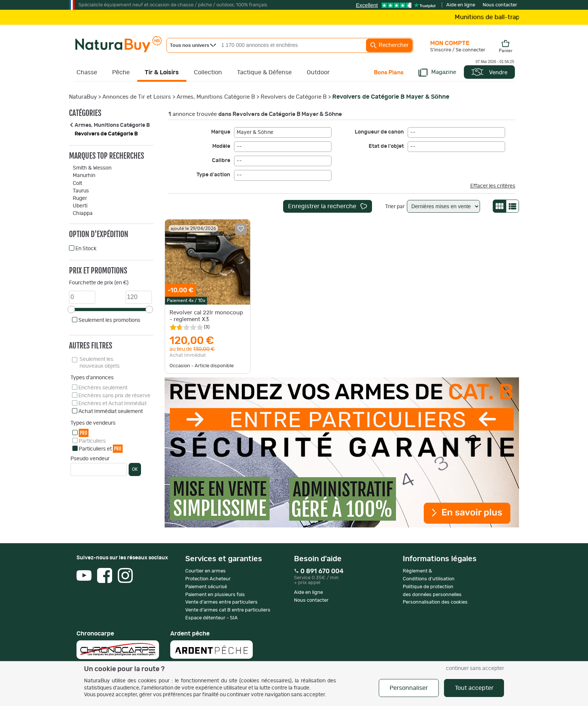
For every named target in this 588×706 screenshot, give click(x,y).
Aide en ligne (461, 5)
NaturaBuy (83, 97)
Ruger (80, 198)
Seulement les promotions (109, 320)
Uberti (80, 206)
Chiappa (83, 213)
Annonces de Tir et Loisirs (137, 97)
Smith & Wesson (92, 168)
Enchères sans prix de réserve (114, 396)
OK (135, 469)
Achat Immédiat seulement (111, 412)
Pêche (121, 72)
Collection (208, 72)
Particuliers (92, 441)
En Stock (86, 249)
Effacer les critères (493, 186)
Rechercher (389, 45)
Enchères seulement (103, 388)
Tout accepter (474, 688)
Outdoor (318, 72)
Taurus (81, 191)
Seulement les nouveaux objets (100, 363)
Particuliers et (101, 448)
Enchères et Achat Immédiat (112, 404)
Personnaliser (409, 688)
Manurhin (84, 176)
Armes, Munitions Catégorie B (216, 97)
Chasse (87, 72)
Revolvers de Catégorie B (294, 97)
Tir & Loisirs (162, 72)
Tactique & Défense (264, 72)
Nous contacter (500, 5)
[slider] (71, 309)
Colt (77, 183)
